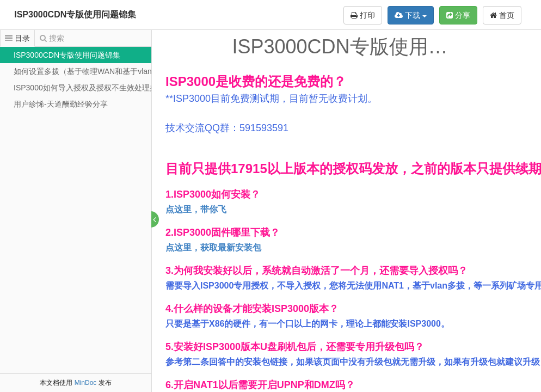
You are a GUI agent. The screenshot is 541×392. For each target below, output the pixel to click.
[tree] (76, 79)
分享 (458, 15)
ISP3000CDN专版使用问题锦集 (75, 14)
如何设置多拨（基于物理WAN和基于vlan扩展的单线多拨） (113, 71)
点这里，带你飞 (196, 209)
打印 (363, 15)
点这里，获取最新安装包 (214, 247)
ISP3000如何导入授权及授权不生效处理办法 (89, 88)
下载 (411, 15)
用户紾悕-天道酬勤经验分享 (61, 104)
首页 (502, 15)
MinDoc (86, 383)
